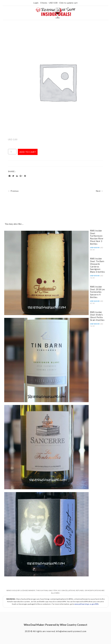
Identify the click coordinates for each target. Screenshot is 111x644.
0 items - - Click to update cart (59, 3)
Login (36, 3)
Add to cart (28, 152)
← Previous (13, 191)
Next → (99, 191)
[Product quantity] (12, 152)
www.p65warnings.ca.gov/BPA (87, 604)
